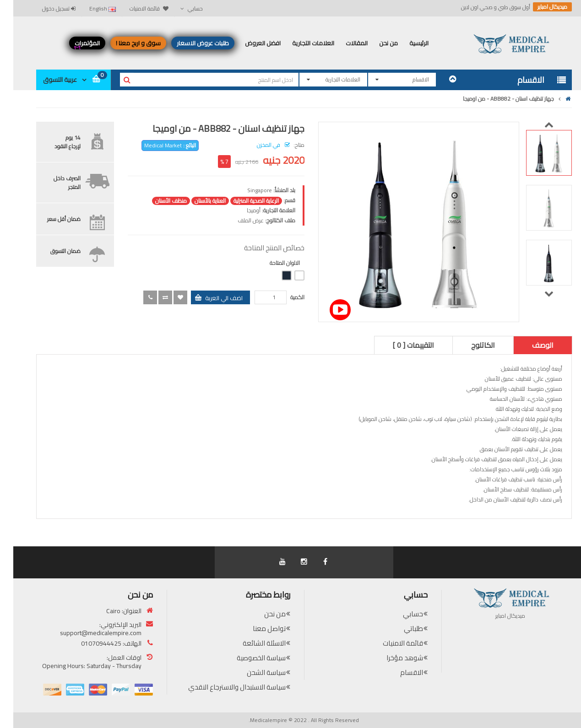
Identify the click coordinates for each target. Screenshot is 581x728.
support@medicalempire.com (87, 633)
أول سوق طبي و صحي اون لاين (482, 7)
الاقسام (398, 672)
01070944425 (88, 643)
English (89, 8)
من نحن (262, 614)
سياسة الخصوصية (248, 658)
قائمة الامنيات (390, 643)
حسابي (400, 614)
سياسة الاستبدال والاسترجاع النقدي (224, 687)
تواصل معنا (256, 628)
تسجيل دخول (46, 8)
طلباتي (400, 628)
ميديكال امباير (539, 7)
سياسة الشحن (253, 672)
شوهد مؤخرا (391, 658)
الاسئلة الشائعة (251, 643)
